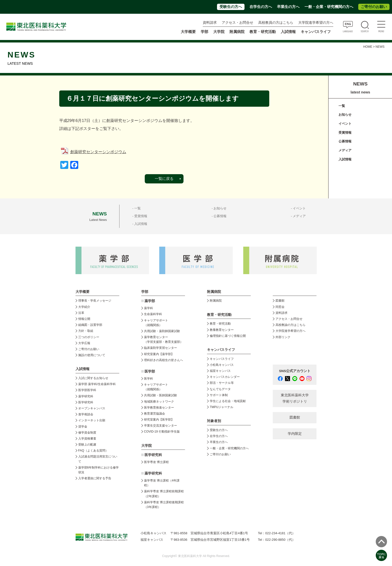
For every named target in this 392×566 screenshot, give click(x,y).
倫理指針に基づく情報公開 (228, 336)
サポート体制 (219, 395)
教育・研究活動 (220, 324)
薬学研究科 (86, 396)
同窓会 (280, 307)
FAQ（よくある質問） (93, 451)
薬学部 (150, 301)
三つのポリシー (89, 337)
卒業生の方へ (288, 7)
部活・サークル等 (222, 383)
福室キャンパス (220, 371)
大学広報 (84, 343)
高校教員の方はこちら (276, 23)
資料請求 (210, 23)
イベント (345, 124)
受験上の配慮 (87, 445)
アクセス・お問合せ (237, 23)
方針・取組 (86, 331)
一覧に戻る (164, 179)
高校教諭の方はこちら (290, 325)
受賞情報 (345, 133)
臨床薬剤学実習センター (160, 348)
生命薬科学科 (153, 314)
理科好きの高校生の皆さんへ (163, 360)
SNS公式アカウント (295, 371)
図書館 (280, 301)
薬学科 (148, 308)
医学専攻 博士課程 (156, 462)
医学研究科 (86, 402)
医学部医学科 (87, 390)
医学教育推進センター (159, 408)
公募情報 (345, 141)
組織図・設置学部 (90, 325)
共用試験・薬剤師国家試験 (162, 331)
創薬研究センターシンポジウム (98, 152)
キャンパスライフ (222, 359)
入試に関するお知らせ (93, 378)
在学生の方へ (261, 7)
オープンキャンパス (92, 408)
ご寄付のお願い (374, 7)
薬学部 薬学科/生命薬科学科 (97, 384)
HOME (368, 47)
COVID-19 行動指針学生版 (162, 432)
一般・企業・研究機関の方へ (329, 7)
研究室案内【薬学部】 (159, 354)
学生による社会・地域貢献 (228, 401)
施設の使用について (92, 355)
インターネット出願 (92, 420)
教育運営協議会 (154, 414)
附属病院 (237, 32)
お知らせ (345, 115)
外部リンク (283, 337)
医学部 (150, 371)
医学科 (148, 379)
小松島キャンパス (222, 365)
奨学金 (83, 427)
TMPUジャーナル (221, 407)
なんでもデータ (220, 389)
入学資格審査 (87, 439)
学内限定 (295, 434)
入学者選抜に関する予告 (95, 478)
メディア (345, 150)
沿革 (81, 313)
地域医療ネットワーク (159, 402)
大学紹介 (84, 307)
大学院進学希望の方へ (316, 23)
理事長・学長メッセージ (95, 301)
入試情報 (345, 159)
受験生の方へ (231, 7)
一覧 (342, 106)
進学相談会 (86, 414)
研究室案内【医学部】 (159, 420)
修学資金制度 (87, 433)
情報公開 (84, 319)
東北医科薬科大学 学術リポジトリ (295, 398)
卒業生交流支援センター (160, 426)
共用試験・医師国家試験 (160, 395)
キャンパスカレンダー (225, 377)
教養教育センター (222, 330)
